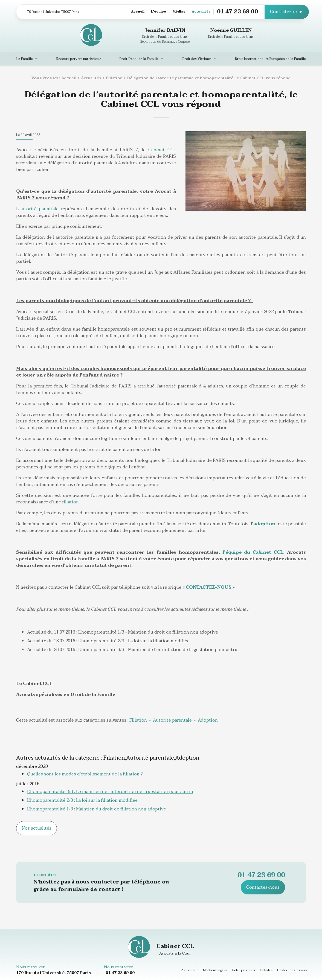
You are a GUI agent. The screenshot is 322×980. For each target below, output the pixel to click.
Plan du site (190, 970)
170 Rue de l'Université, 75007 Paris (52, 12)
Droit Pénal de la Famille (139, 59)
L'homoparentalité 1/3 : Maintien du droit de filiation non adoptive (97, 809)
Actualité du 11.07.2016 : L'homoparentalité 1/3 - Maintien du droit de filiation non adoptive (123, 632)
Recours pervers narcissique (79, 59)
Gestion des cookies (292, 970)
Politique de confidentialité (252, 970)
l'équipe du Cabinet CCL (253, 552)
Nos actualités (37, 828)
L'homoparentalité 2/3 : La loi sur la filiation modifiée (82, 800)
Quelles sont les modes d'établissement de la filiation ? (85, 774)
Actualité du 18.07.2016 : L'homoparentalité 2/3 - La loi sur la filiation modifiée (108, 641)
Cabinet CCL (162, 150)
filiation (70, 502)
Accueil (138, 12)
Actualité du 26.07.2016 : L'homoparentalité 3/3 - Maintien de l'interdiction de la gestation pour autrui (133, 650)
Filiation (114, 78)
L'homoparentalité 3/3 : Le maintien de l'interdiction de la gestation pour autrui (110, 792)
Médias (179, 12)
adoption (264, 524)
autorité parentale (39, 209)
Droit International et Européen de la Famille (270, 59)
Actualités (201, 12)
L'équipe (159, 12)
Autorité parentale (172, 720)
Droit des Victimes (197, 59)
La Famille (24, 59)
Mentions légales (215, 970)
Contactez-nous (287, 12)
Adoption (208, 720)
